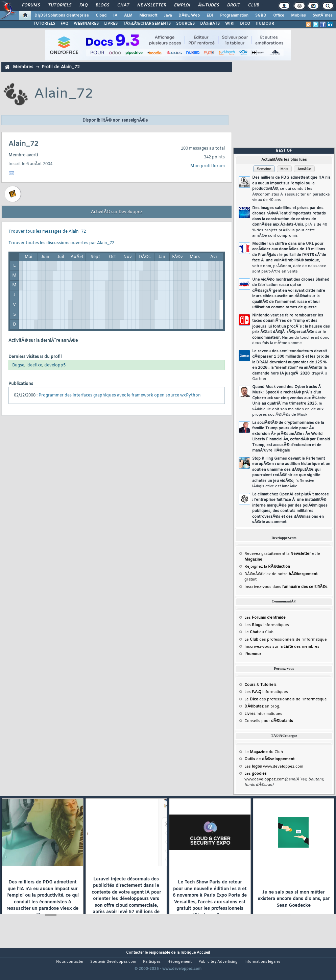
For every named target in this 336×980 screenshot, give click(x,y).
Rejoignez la (267, 567)
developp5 (55, 365)
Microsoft (148, 16)
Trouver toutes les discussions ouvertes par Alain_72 (61, 243)
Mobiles (298, 16)
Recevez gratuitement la (278, 554)
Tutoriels (60, 5)
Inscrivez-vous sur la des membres (282, 647)
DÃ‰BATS (210, 24)
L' (253, 654)
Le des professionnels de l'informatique (286, 640)
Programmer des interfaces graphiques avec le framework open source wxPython (120, 395)
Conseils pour (269, 721)
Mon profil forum (208, 166)
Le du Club (264, 752)
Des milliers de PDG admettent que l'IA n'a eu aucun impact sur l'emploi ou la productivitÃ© (291, 189)
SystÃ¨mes (323, 16)
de (269, 759)
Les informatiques (267, 625)
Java (168, 16)
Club (254, 5)
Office (279, 16)
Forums (31, 5)
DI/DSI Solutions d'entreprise (62, 16)
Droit (234, 5)
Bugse (18, 365)
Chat (123, 5)
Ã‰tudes (209, 5)
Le (251, 632)
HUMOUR (265, 24)
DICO (245, 24)
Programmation (234, 16)
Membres (23, 67)
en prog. (262, 706)
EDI (210, 16)
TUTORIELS (44, 24)
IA (115, 16)
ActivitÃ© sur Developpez (117, 212)
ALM (128, 16)
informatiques (263, 714)
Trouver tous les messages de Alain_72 (47, 232)
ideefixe (34, 365)
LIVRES (111, 24)
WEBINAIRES (86, 24)
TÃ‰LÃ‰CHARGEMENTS (147, 24)
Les (265, 618)
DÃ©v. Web (189, 16)
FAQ (83, 5)
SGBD (261, 16)
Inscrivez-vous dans (286, 587)
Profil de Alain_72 (61, 67)
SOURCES (185, 24)
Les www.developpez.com (274, 767)
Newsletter (152, 5)
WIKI (230, 24)
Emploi (182, 5)
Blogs (102, 5)
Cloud (101, 16)
